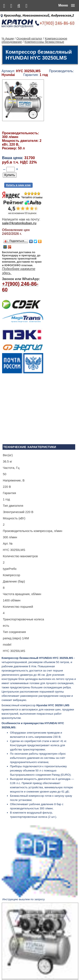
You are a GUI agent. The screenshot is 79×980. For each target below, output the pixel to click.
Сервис (56, 968)
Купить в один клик (19, 179)
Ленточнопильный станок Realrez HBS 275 (51, 933)
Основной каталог (29, 32)
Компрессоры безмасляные (44, 36)
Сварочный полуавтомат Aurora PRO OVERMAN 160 (52, 856)
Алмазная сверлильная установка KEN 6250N (49, 812)
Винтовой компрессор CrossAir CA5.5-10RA (48, 892)
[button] (67, 5)
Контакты (44, 968)
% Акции (8, 32)
